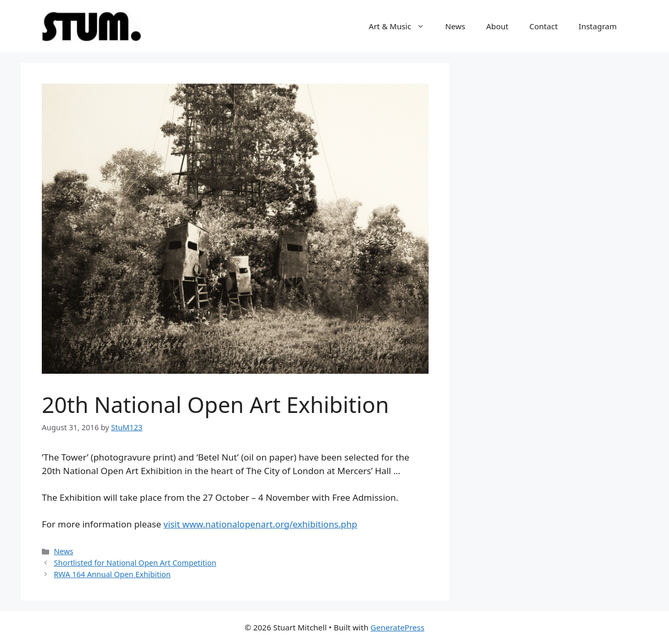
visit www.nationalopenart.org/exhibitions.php (261, 524)
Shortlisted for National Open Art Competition (135, 563)
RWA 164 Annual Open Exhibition (112, 574)
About (497, 26)
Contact (544, 26)
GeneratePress (397, 627)
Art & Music (402, 26)
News (455, 26)
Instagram (598, 26)
